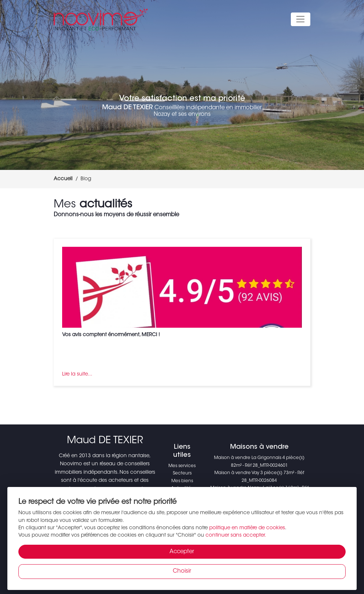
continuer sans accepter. (236, 536)
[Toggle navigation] (301, 19)
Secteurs (182, 473)
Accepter (182, 552)
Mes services (182, 466)
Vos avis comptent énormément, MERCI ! (111, 335)
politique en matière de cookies (247, 528)
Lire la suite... (77, 374)
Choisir (182, 571)
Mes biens (182, 481)
